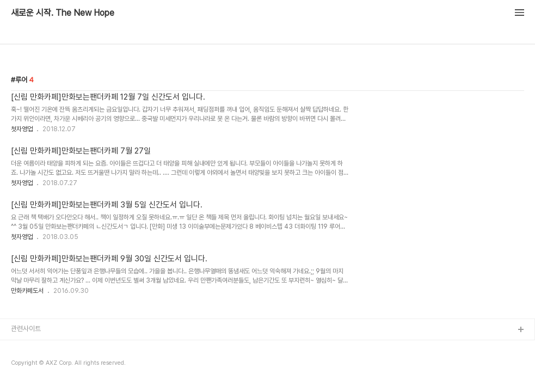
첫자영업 (22, 129)
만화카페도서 (27, 291)
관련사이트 (26, 329)
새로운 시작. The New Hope (63, 13)
